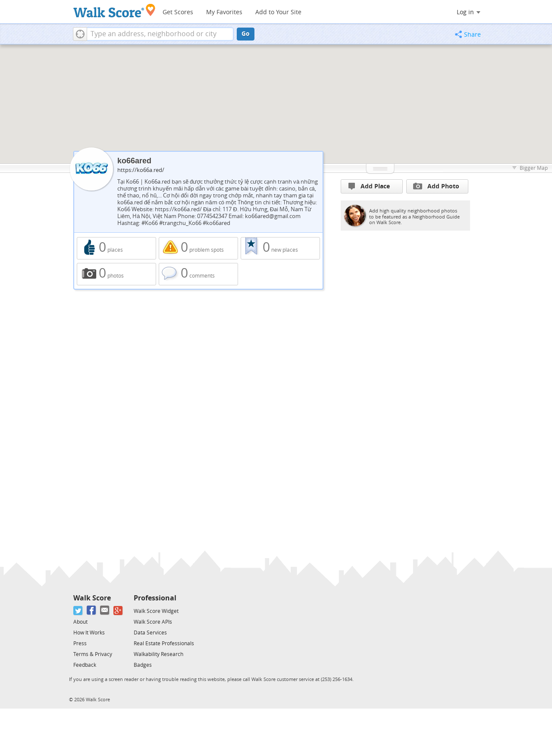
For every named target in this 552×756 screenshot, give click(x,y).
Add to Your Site (278, 12)
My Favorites (224, 12)
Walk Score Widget (156, 611)
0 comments (198, 274)
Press (80, 644)
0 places (116, 248)
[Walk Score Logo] (114, 11)
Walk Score (92, 598)
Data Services (150, 633)
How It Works (89, 633)
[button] (80, 34)
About (80, 622)
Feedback (85, 665)
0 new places (280, 248)
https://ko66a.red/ (141, 170)
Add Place (369, 186)
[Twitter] (78, 611)
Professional (155, 598)
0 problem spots (198, 248)
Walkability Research (158, 654)
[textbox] (160, 34)
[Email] (105, 611)
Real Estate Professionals (164, 644)
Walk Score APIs (153, 622)
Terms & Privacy (93, 654)
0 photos (116, 274)
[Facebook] (92, 611)
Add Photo (436, 186)
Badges (143, 665)
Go (246, 34)
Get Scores (178, 12)
